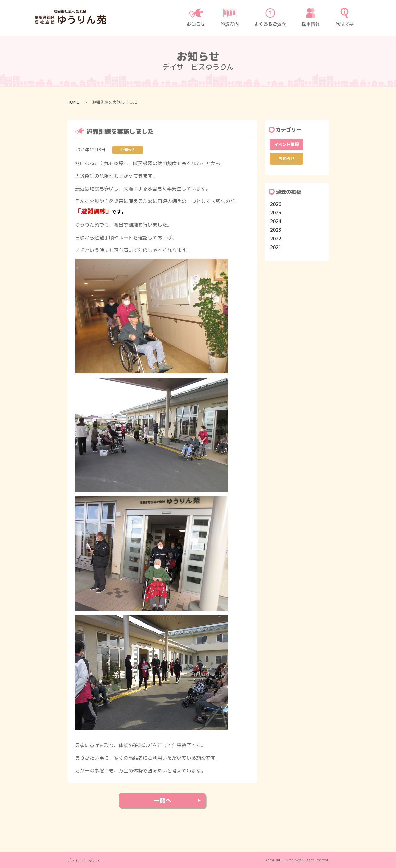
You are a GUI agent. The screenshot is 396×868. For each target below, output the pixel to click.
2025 (276, 213)
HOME (73, 102)
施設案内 (230, 18)
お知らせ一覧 (166, 150)
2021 (276, 247)
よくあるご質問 (270, 18)
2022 (276, 239)
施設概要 (344, 18)
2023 (276, 230)
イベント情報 (287, 144)
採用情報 (311, 18)
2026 (276, 204)
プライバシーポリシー (85, 860)
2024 (276, 221)
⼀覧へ (162, 800)
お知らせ (196, 18)
